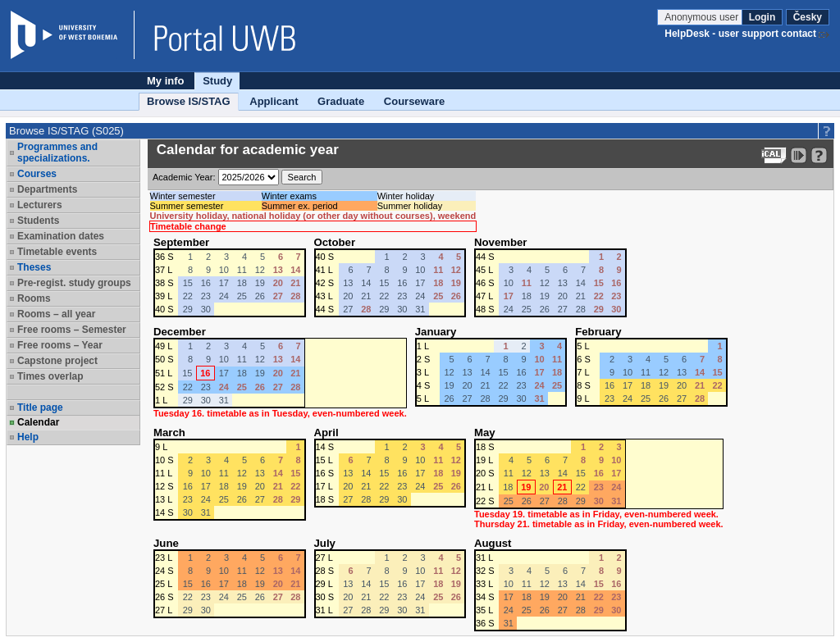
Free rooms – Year (60, 345)
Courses (37, 174)
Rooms (34, 298)
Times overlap (50, 376)
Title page (40, 408)
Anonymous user (703, 17)
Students (38, 221)
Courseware (414, 101)
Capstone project (57, 361)
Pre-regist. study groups (74, 283)
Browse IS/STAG (189, 101)
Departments (47, 189)
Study (217, 81)
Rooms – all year (56, 314)
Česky (808, 17)
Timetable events (57, 252)
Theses (34, 267)
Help (28, 437)
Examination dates (61, 236)
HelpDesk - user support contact (740, 34)
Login (762, 17)
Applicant (274, 101)
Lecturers (40, 205)
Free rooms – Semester (72, 330)
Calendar (38, 422)
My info (166, 81)
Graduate (341, 101)
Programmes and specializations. (57, 153)
